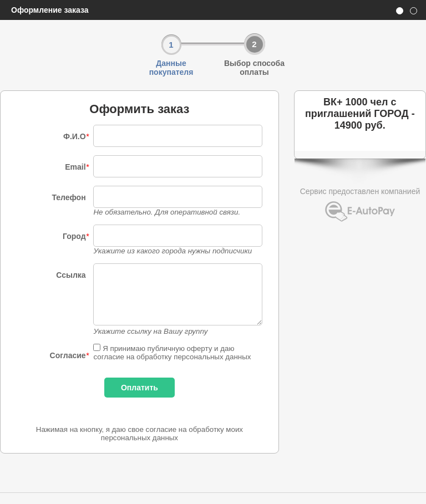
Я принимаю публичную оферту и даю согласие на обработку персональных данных (172, 353)
